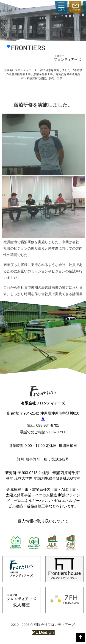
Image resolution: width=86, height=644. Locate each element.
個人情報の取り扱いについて (43, 521)
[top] (80, 637)
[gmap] (43, 419)
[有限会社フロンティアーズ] (26, 48)
